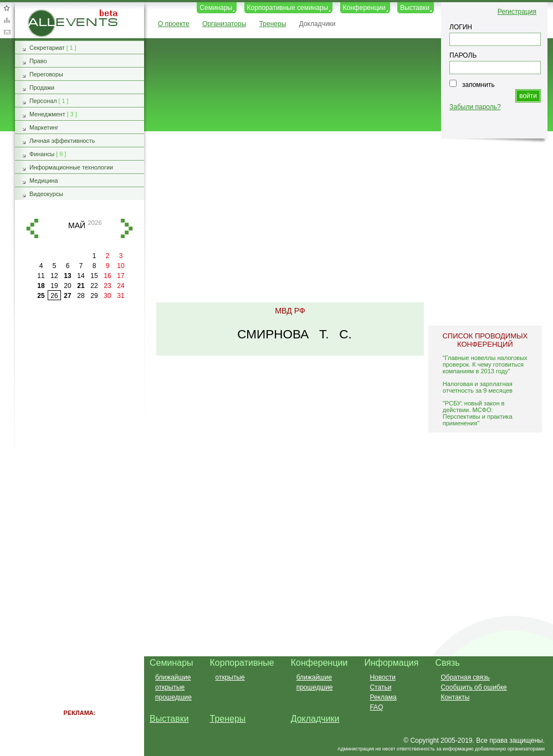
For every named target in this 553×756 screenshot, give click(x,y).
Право (38, 61)
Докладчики (318, 24)
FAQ (376, 707)
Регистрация (517, 12)
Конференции (364, 8)
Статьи (380, 687)
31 (121, 296)
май (77, 225)
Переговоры (46, 74)
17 (121, 276)
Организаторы (224, 24)
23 (107, 286)
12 (54, 276)
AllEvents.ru (45, 13)
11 (41, 276)
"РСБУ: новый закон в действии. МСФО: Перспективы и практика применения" (478, 413)
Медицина (43, 181)
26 (54, 296)
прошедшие (173, 697)
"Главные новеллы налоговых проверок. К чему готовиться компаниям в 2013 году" (485, 364)
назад (32, 228)
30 (107, 296)
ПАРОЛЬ (463, 55)
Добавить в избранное (7, 8)
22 (94, 286)
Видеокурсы (46, 194)
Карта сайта (7, 20)
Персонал (43, 101)
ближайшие (173, 677)
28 (81, 296)
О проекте (174, 24)
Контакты (455, 697)
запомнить (478, 85)
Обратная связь (7, 32)
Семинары (216, 8)
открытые (170, 687)
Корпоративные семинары (288, 8)
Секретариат (47, 48)
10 (121, 266)
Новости (382, 677)
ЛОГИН (461, 27)
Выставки (415, 8)
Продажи (42, 88)
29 (94, 296)
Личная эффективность (62, 141)
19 (54, 286)
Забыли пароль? (475, 107)
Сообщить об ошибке (473, 687)
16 (107, 276)
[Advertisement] (344, 218)
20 (67, 286)
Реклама (383, 697)
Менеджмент (47, 114)
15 (94, 276)
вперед (127, 228)
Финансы (42, 154)
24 (121, 286)
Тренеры (273, 24)
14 (81, 276)
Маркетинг (44, 127)
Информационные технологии (71, 167)
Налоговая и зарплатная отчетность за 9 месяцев (478, 387)
